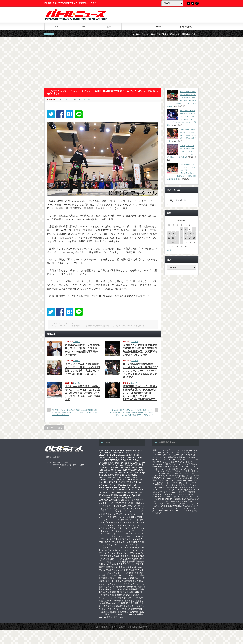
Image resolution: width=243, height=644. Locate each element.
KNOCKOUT (118, 477)
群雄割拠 (135, 603)
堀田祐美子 (128, 567)
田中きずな (123, 598)
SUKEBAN (121, 492)
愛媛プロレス (136, 578)
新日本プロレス (158, 450)
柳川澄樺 (124, 589)
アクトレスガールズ (131, 509)
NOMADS (137, 480)
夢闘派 (102, 570)
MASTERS (127, 480)
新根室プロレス (131, 581)
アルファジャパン (124, 514)
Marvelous (189, 494)
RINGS (131, 487)
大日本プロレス (192, 453)
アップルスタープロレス (120, 511)
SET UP (111, 492)
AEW (122, 450)
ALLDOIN (103, 453)
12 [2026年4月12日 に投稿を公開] (169, 238)
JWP (121, 473)
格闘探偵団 (134, 589)
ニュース (83, 27)
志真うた (112, 578)
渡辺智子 (107, 595)
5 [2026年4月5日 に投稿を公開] (169, 233)
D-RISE (132, 457)
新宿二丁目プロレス (114, 581)
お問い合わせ (186, 27)
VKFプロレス (134, 497)
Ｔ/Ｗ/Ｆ (122, 617)
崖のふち (135, 575)
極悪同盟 (107, 592)
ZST (171, 508)
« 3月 (169, 250)
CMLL (137, 455)
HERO (141, 467)
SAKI (107, 490)
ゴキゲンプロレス (109, 520)
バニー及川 (110, 536)
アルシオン (110, 514)
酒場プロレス (123, 612)
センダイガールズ (113, 525)
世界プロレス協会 (112, 556)
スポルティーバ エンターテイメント (172, 473)
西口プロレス (109, 606)
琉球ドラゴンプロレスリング (164, 480)
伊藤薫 (123, 562)
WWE (168, 497)
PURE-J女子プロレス (181, 483)
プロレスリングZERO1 (168, 459)
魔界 (109, 617)
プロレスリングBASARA (128, 542)
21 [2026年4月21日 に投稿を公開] (177, 242)
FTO (143, 463)
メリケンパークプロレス (123, 550)
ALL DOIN (137, 450)
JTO (101, 473)
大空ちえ (111, 573)
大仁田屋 (133, 570)
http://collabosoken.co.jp (62, 468)
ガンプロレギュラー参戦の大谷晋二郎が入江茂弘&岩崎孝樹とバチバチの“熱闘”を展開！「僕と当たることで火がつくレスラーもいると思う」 (74, 412)
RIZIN (157, 513)
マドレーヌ (134, 548)
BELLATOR (104, 455)
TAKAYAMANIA (106, 495)
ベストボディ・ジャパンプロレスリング (168, 453)
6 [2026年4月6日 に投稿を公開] (173, 233)
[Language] (172, 3)
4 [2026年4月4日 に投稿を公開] (194, 229)
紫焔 (128, 603)
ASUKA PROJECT (131, 453)
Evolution (103, 463)
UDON (139, 495)
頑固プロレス (170, 464)
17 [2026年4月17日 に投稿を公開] (190, 238)
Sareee (113, 490)
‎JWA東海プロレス (187, 501)
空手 (103, 603)
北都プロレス (112, 567)
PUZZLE (122, 485)
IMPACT (119, 470)
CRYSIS (124, 457)
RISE (138, 487)
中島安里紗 (126, 556)
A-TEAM (110, 450)
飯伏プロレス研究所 (127, 614)
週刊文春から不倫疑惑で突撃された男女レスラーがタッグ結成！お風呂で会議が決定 (181, 135)
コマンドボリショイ (121, 517)
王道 (133, 595)
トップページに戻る (54, 428)
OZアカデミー (111, 485)
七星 (101, 556)
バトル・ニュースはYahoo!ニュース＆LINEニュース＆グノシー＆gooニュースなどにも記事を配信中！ (177, 34)
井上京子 (127, 559)
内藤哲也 (139, 564)
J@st (130, 470)
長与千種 (134, 612)
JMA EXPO (138, 470)
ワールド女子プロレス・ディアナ (173, 492)
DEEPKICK (115, 460)
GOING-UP (104, 467)
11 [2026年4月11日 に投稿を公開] (194, 233)
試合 (109, 27)
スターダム (171, 490)
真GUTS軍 (133, 598)
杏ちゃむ (107, 587)
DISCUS (130, 460)
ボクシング (114, 548)
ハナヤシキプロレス (114, 534)
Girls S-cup (125, 465)
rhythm (124, 487)
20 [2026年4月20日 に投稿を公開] (173, 242)
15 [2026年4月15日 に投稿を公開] (181, 238)
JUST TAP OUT (111, 473)
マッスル (124, 548)
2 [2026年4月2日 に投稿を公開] (186, 229)
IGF (112, 470)
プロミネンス (115, 539)
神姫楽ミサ (119, 601)
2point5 (102, 450)
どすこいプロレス (122, 503)
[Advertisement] (122, 63)
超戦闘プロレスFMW (185, 480)
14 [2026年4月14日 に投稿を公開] (177, 238)
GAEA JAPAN (105, 465)
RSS (189, 3)
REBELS (116, 487)
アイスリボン (189, 487)
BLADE (114, 455)
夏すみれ (138, 567)
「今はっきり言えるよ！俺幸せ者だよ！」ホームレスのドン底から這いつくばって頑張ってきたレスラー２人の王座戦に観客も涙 (82, 393)
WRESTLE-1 (171, 476)
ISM (125, 470)
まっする (117, 506)
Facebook (197, 3)
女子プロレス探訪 (109, 575)
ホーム (57, 27)
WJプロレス (115, 500)
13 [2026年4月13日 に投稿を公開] (173, 238)
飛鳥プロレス (111, 614)
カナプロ (107, 517)
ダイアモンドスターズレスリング (120, 528)
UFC (101, 497)
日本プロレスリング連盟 (118, 584)
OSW (139, 482)
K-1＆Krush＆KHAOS (163, 511)
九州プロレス (116, 559)
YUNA (124, 500)
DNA (137, 460)
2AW (164, 457)
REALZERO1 (105, 487)
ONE (101, 482)
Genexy (116, 465)
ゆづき (130, 506)
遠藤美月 (105, 612)
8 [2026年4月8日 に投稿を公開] (181, 233)
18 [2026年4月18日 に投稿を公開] (194, 238)
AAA (117, 450)
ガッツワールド (188, 462)
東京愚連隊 (117, 587)
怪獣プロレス (123, 578)
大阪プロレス (122, 573)
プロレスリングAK (107, 542)
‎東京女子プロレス (159, 494)
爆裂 (128, 595)
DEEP (106, 460)
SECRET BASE (136, 490)
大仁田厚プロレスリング (117, 570)
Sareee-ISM (123, 490)
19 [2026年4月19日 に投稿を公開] (169, 242)
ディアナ (130, 531)
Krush (127, 477)
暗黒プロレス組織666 (177, 457)
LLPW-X (117, 480)
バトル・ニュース (118, 627)
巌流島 (194, 511)
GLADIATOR (137, 465)
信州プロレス (178, 497)
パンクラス (190, 497)
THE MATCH (120, 495)
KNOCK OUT (105, 477)
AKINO (129, 450)
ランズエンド (122, 553)
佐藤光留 (140, 562)
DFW (123, 460)
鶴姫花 (114, 617)
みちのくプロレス (188, 450)
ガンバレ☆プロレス (84, 99)
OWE (101, 485)
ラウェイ (111, 553)
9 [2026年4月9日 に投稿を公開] (186, 233)
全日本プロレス (173, 450)
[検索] (181, 200)
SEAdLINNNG (158, 497)
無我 (114, 595)
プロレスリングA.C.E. (132, 539)
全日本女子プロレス (126, 564)
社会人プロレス (106, 601)
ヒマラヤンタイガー (125, 536)
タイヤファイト (129, 525)
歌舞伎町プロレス (120, 592)
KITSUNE (133, 475)
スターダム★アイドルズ (125, 522)
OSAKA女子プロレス (126, 482)
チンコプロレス (118, 531)
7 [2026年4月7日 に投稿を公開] (177, 233)
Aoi (110, 453)
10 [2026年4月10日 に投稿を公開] (190, 233)
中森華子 (135, 556)
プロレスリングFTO (171, 504)
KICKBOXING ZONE (118, 475)
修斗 (114, 564)
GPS (112, 467)
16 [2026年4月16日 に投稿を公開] (186, 238)
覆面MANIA (122, 606)
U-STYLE (131, 495)
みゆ (124, 506)
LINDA (110, 480)
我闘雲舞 (192, 492)
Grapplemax (132, 467)
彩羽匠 (104, 578)
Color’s (102, 457)
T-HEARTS (132, 492)
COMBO (110, 457)
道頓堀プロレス (185, 476)
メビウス (181, 464)
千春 (121, 567)
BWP (131, 455)
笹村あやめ (111, 603)
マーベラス (106, 550)
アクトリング (115, 509)
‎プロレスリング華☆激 (169, 501)
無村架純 (121, 595)
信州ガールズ (105, 564)
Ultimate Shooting (119, 497)
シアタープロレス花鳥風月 (186, 478)
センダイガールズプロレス (179, 485)
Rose (101, 490)
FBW (110, 463)
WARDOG (104, 500)
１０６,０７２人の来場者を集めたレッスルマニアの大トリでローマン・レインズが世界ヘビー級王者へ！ (181, 151)
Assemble (117, 453)
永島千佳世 (134, 592)
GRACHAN (120, 467)
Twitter (193, 3)
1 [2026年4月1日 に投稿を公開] (181, 229)
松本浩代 (138, 587)
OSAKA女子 (110, 482)
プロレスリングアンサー (129, 545)
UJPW (107, 497)
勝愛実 (102, 567)
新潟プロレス (187, 504)
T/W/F (140, 492)
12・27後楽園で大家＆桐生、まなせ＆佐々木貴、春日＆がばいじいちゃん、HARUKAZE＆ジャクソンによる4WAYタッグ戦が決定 (140, 371)
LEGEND (135, 477)
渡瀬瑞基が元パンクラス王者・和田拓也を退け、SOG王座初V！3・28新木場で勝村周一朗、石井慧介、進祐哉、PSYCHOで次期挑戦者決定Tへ (140, 393)
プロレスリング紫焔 (182, 471)
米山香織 (121, 603)
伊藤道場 (131, 562)
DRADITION (157, 464)
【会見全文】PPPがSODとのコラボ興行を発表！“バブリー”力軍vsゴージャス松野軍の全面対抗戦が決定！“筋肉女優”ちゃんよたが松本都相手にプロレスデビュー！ (132, 412)
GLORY (186, 511)
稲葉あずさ (130, 601)
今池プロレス (113, 562)
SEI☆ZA (103, 492)
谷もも (131, 606)
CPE (117, 457)
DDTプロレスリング (162, 455)
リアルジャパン (136, 553)
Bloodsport (123, 455)
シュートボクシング (127, 520)
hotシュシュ (104, 470)
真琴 (141, 598)
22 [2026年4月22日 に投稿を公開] (181, 242)
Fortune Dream (121, 463)
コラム (134, 27)
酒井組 (113, 612)
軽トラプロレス (123, 609)
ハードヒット (130, 534)
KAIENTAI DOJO (132, 473)
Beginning (182, 490)
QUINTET (132, 485)
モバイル (160, 27)
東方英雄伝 (128, 587)
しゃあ (110, 503)
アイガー (138, 506)
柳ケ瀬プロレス (112, 589)
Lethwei (102, 480)
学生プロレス (124, 575)
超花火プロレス (108, 609)
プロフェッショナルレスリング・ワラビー (178, 469)
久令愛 (106, 559)
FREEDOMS (134, 463)
